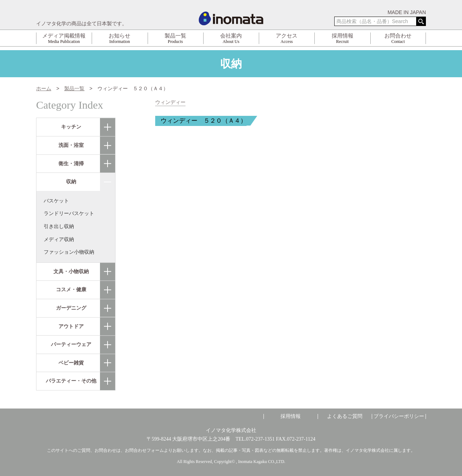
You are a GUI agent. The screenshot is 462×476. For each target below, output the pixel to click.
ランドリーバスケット (69, 213)
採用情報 (291, 416)
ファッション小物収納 (69, 252)
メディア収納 (59, 239)
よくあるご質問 (345, 416)
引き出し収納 (59, 226)
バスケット (56, 201)
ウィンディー (170, 102)
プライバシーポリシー (399, 416)
